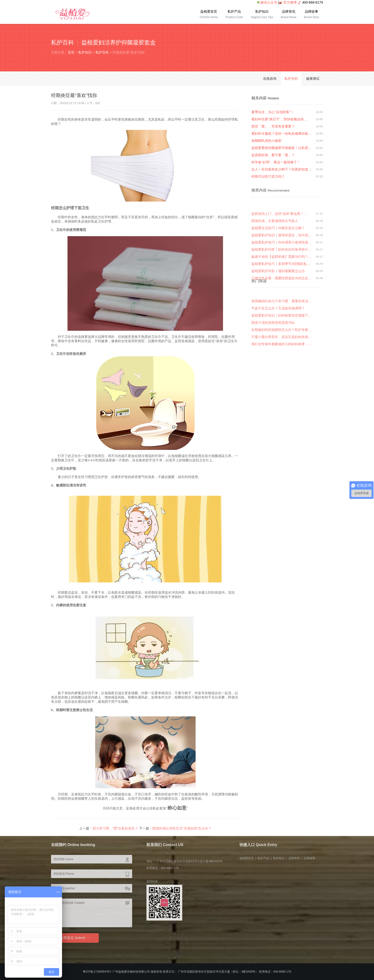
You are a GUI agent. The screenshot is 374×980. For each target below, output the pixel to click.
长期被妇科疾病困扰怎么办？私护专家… (281, 352)
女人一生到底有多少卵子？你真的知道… (281, 169)
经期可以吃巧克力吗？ (268, 176)
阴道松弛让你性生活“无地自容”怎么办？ (182, 830)
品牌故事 (312, 15)
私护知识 (262, 15)
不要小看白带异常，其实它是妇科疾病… (281, 359)
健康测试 (313, 79)
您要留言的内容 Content (92, 913)
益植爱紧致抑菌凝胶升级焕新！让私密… (281, 148)
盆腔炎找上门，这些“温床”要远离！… (279, 245)
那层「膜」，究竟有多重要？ (273, 126)
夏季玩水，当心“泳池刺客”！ (273, 112)
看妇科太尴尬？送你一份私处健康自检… (281, 133)
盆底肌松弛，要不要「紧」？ (273, 155)
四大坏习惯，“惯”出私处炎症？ (115, 830)
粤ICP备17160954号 (96, 972)
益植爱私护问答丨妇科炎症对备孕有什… (281, 281)
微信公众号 (267, 2)
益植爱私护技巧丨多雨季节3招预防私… (281, 295)
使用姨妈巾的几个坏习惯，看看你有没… (281, 323)
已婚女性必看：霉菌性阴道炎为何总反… (281, 309)
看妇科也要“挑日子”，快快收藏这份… (279, 119)
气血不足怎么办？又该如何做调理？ (278, 330)
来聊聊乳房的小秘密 (266, 141)
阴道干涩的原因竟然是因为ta (273, 345)
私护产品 (234, 15)
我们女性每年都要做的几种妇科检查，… (281, 366)
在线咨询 (270, 79)
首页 (71, 52)
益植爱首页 (209, 15)
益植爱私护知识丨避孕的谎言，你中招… (281, 266)
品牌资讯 (288, 15)
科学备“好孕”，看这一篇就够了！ (276, 162)
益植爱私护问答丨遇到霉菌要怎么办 (278, 302)
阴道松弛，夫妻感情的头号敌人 (275, 252)
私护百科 (102, 52)
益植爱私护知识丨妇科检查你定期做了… (281, 337)
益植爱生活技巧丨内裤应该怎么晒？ (278, 259)
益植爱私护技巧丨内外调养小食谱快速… (281, 274)
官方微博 (290, 2)
